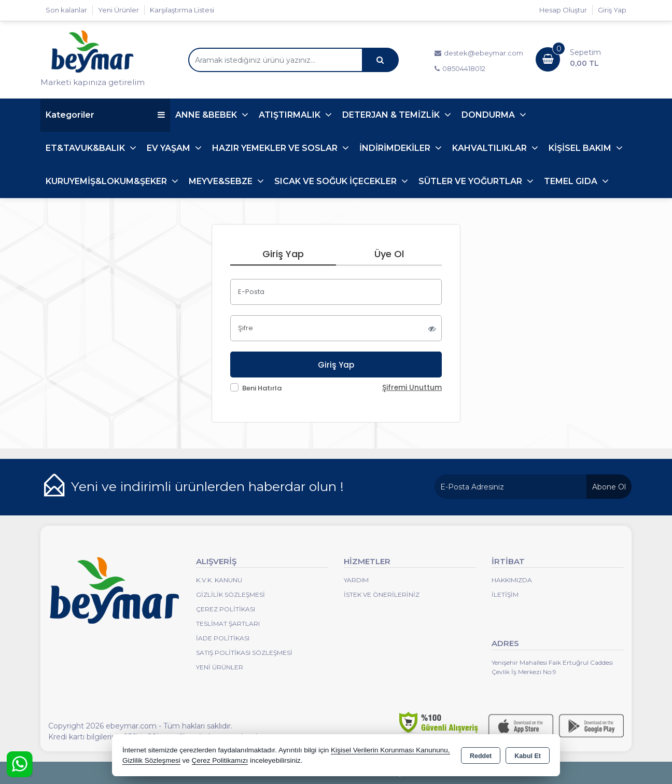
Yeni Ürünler (220, 667)
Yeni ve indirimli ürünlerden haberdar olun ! (207, 486)
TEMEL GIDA (572, 181)
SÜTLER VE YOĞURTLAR (471, 181)
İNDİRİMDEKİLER (396, 148)
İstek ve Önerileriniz (382, 594)
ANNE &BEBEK (207, 115)
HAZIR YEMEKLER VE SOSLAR (276, 148)
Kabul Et (528, 756)
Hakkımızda (512, 580)
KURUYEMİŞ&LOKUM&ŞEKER (107, 181)
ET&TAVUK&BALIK (86, 148)
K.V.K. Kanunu (219, 580)
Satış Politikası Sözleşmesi (244, 653)
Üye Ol (389, 254)
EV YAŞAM (170, 148)
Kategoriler (105, 115)
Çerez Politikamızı (220, 760)
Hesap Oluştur (563, 10)
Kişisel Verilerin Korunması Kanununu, (390, 750)
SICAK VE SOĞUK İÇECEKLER (337, 181)
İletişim (505, 594)
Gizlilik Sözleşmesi (230, 594)
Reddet (481, 756)
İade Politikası (223, 638)
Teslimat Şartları (228, 624)
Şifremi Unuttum (412, 388)
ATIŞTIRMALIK (291, 115)
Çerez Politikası (226, 609)
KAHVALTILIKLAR (491, 148)
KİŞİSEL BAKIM (581, 148)
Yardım (356, 580)
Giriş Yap (612, 10)
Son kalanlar (66, 10)
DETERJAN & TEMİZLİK (392, 115)
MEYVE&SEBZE (222, 181)
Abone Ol (609, 487)
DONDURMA (489, 115)
